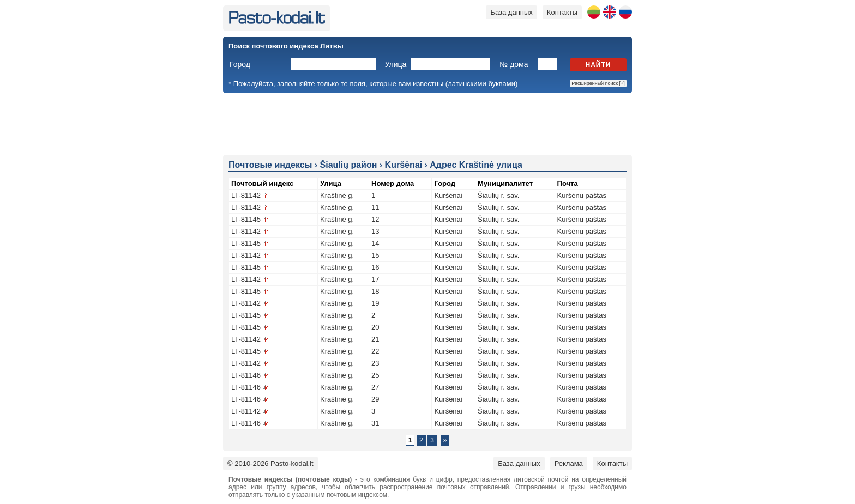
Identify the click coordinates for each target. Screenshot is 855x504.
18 (375, 291)
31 (375, 423)
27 (375, 387)
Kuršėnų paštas (582, 195)
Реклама (569, 463)
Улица (396, 64)
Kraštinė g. (337, 195)
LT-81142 (246, 195)
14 (375, 243)
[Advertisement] (427, 123)
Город (240, 64)
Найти (598, 65)
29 (375, 399)
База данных (511, 12)
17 (375, 279)
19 (375, 303)
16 (375, 267)
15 (375, 255)
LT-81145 (246, 219)
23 (375, 363)
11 (375, 207)
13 (375, 231)
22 (375, 351)
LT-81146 (246, 375)
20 (375, 327)
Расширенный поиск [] (598, 83)
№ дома (514, 64)
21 (375, 339)
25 (375, 375)
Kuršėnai (448, 195)
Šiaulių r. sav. (498, 195)
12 (375, 219)
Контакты (562, 12)
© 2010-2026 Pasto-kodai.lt (270, 463)
